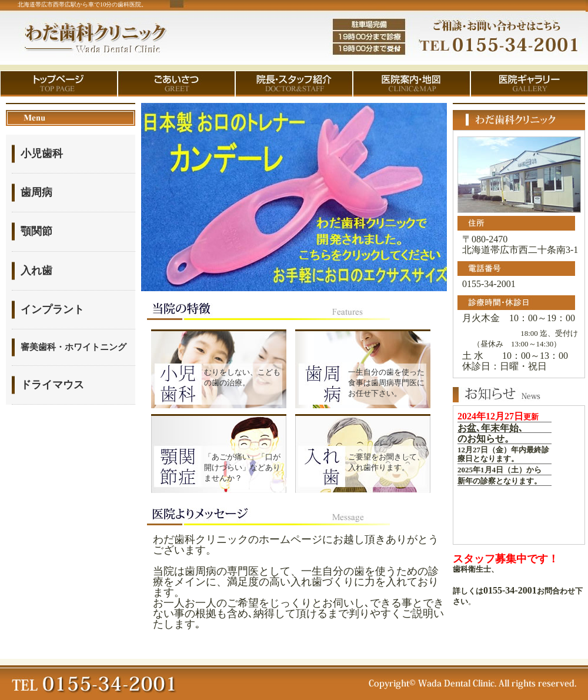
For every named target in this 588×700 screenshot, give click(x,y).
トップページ (59, 84)
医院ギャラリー (529, 84)
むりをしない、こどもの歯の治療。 (242, 377)
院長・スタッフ (294, 84)
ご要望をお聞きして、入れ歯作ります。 (386, 462)
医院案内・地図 (412, 84)
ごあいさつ (176, 84)
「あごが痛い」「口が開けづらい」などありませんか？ (242, 467)
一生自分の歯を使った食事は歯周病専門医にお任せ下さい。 (386, 383)
